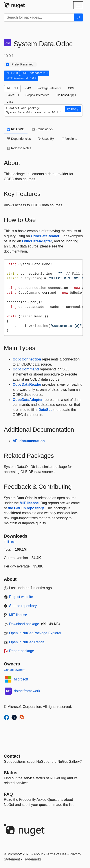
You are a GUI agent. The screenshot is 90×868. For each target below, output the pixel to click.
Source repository (23, 606)
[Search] (78, 17)
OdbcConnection (27, 359)
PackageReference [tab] (49, 88)
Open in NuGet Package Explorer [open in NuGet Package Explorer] (35, 633)
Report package (22, 651)
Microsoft (21, 679)
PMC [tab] (28, 88)
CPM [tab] (71, 88)
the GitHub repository (26, 508)
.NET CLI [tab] (12, 88)
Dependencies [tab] (19, 139)
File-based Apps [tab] (66, 95)
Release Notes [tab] (19, 148)
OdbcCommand (26, 369)
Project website (21, 597)
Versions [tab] (69, 139)
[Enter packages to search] (39, 17)
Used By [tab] (46, 139)
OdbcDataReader (45, 236)
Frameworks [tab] (42, 129)
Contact (12, 756)
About (38, 854)
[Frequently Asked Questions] (8, 794)
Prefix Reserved (23, 64)
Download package (24, 624)
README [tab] (16, 129)
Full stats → (12, 542)
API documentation (29, 441)
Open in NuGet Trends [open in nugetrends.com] (27, 642)
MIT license (29, 503)
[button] (73, 109)
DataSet (45, 410)
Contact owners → (17, 670)
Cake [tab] (10, 102)
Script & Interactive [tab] (37, 95)
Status (11, 773)
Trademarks (32, 859)
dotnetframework (27, 691)
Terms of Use (56, 854)
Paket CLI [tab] (13, 95)
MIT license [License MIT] (18, 615)
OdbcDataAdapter (37, 241)
